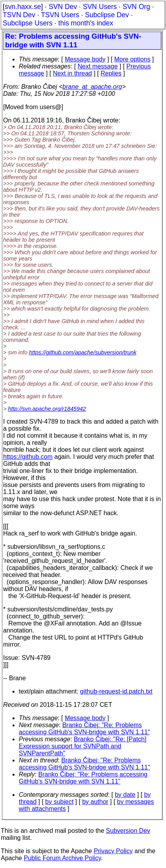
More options (133, 59)
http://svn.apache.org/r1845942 (47, 409)
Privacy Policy (113, 851)
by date (125, 795)
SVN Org (136, 7)
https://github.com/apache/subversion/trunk (83, 352)
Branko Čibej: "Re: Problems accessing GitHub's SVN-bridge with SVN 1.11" (84, 729)
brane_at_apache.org (92, 87)
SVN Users (100, 7)
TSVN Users (60, 15)
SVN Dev (63, 7)
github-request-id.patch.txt (116, 691)
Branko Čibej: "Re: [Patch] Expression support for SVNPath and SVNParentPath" (83, 746)
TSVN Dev (19, 15)
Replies (111, 73)
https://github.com (28, 457)
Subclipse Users (28, 23)
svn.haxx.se (23, 7)
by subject (60, 802)
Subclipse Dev (107, 15)
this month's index (86, 23)
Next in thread (72, 73)
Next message (97, 66)
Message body (85, 59)
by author (95, 802)
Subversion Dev (128, 831)
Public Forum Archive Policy (62, 858)
